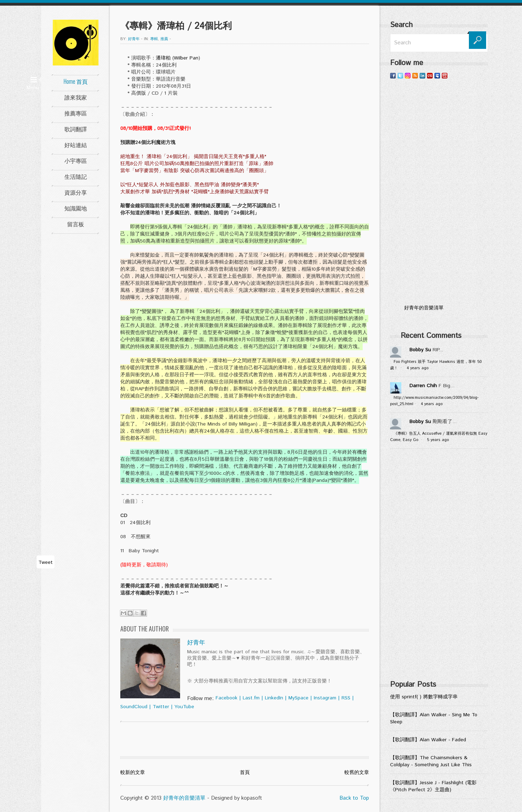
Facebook (227, 698)
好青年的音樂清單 (184, 798)
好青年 (134, 39)
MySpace (298, 698)
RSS (346, 698)
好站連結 (76, 145)
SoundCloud (134, 707)
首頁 (245, 773)
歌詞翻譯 (76, 129)
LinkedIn (274, 698)
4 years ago (418, 368)
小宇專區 (76, 160)
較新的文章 (133, 773)
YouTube (184, 707)
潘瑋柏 (163, 58)
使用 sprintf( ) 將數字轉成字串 (424, 697)
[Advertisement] (439, 192)
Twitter (161, 707)
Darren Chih (423, 386)
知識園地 (76, 208)
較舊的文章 (357, 773)
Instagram (325, 698)
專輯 (154, 39)
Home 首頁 (76, 81)
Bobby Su (420, 350)
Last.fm (251, 698)
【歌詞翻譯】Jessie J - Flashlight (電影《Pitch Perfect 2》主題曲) (433, 786)
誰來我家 (76, 97)
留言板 (76, 224)
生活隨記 (76, 176)
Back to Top (354, 798)
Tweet (46, 562)
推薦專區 (76, 113)
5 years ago (438, 440)
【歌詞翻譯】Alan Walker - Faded (428, 740)
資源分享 (76, 192)
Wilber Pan (186, 58)
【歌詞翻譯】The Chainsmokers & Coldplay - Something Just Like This (431, 761)
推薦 (164, 39)
